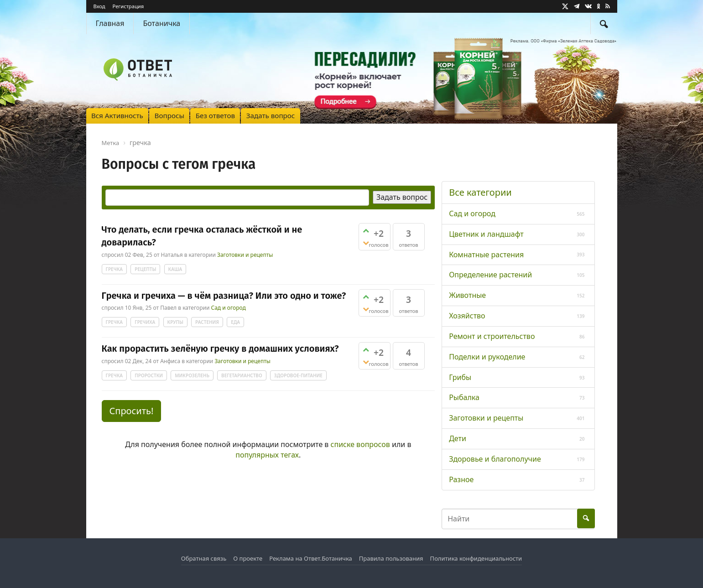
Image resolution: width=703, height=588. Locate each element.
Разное (461, 479)
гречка (115, 269)
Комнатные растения (486, 255)
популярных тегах (267, 455)
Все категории (480, 192)
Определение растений (490, 275)
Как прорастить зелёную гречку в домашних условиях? (220, 349)
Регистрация (128, 6)
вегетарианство (242, 375)
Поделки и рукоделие (487, 357)
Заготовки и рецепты (245, 255)
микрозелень (192, 375)
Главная (110, 23)
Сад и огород (228, 308)
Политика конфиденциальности (476, 558)
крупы (175, 322)
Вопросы (169, 115)
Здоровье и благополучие (495, 459)
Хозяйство (467, 316)
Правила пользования (391, 558)
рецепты (145, 269)
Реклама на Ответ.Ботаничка (311, 558)
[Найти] (604, 23)
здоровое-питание (298, 375)
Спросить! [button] (132, 411)
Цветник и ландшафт (486, 234)
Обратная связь (204, 558)
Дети (458, 438)
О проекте (248, 558)
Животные (467, 295)
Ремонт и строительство (492, 336)
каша (175, 269)
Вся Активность (117, 115)
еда (235, 322)
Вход (99, 6)
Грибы (460, 377)
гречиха (145, 322)
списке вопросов (360, 444)
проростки (149, 375)
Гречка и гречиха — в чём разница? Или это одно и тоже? (224, 296)
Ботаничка (161, 23)
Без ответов (215, 115)
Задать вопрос (271, 115)
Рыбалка (464, 397)
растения (207, 322)
